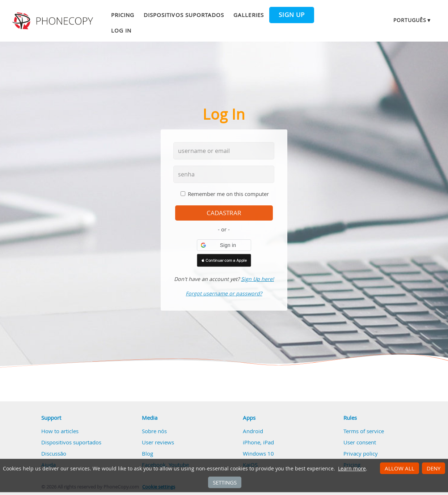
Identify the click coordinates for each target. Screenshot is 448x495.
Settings (225, 482)
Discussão (54, 453)
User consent (360, 442)
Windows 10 (258, 453)
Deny (434, 468)
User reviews (158, 442)
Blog (147, 453)
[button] (224, 245)
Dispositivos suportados (184, 15)
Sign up (292, 15)
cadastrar (224, 213)
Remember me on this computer (228, 194)
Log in (121, 30)
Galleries (248, 15)
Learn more (352, 469)
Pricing (123, 15)
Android (253, 431)
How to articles (60, 431)
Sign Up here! (257, 279)
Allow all (400, 468)
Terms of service (364, 431)
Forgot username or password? (224, 293)
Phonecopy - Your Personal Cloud (54, 21)
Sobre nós (154, 431)
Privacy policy (361, 453)
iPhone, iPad (258, 442)
